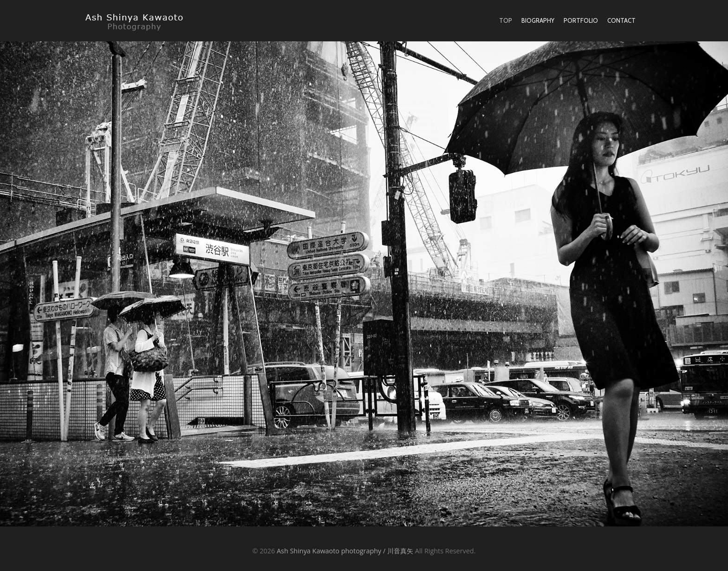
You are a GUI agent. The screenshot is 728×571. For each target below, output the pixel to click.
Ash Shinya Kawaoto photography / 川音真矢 (345, 551)
